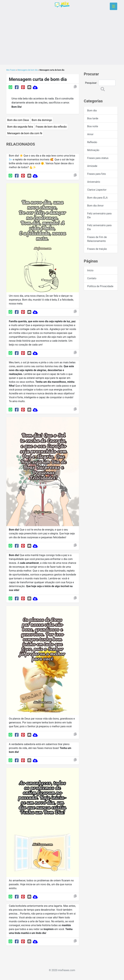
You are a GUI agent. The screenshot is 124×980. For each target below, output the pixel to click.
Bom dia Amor (95, 206)
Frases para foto (97, 174)
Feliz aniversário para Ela (99, 227)
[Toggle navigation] (114, 6)
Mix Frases (11, 70)
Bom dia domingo (42, 120)
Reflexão (92, 142)
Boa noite (93, 126)
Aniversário (94, 182)
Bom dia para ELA (97, 198)
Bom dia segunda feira (20, 127)
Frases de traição (97, 249)
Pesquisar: (91, 83)
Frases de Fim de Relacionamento (97, 239)
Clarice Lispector (97, 190)
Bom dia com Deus (18, 120)
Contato (92, 278)
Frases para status (98, 158)
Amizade (92, 166)
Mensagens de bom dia (28, 70)
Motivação (93, 150)
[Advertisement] (62, 42)
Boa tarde (93, 118)
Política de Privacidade (100, 286)
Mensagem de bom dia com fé (25, 133)
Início (90, 270)
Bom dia (92, 111)
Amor (90, 134)
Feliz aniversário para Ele (99, 215)
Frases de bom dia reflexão (51, 127)
